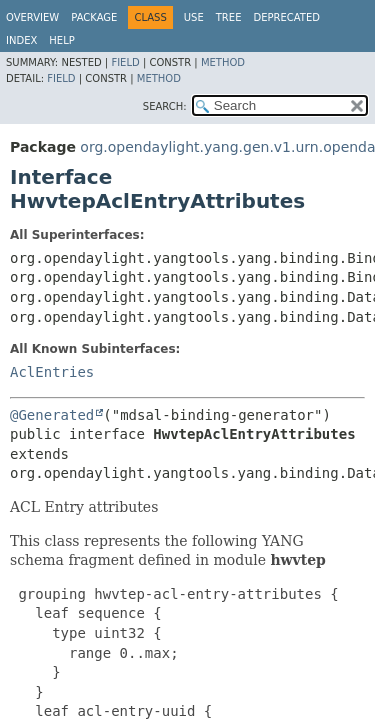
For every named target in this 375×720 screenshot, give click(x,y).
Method (223, 62)
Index (21, 40)
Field (125, 62)
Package (94, 17)
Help (61, 40)
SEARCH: (165, 106)
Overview (32, 17)
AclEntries (52, 372)
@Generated (52, 415)
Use (194, 17)
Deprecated (286, 17)
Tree (229, 17)
